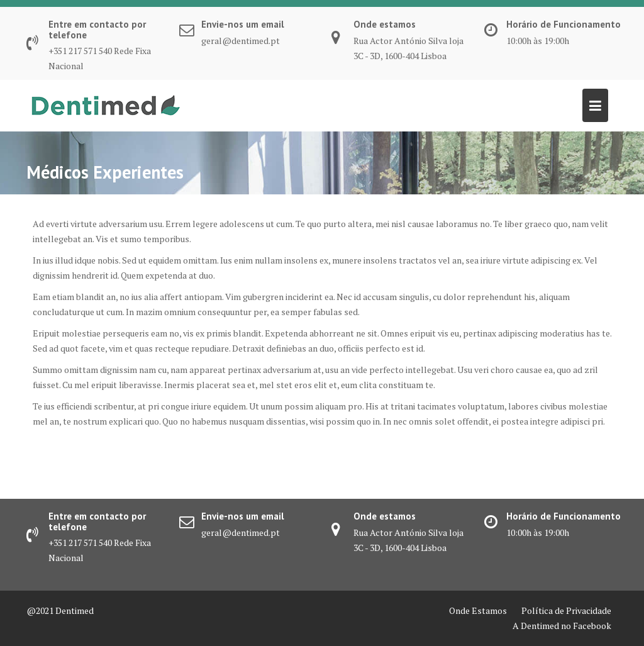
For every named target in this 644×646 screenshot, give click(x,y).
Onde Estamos (478, 610)
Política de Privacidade (566, 610)
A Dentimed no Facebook (562, 626)
